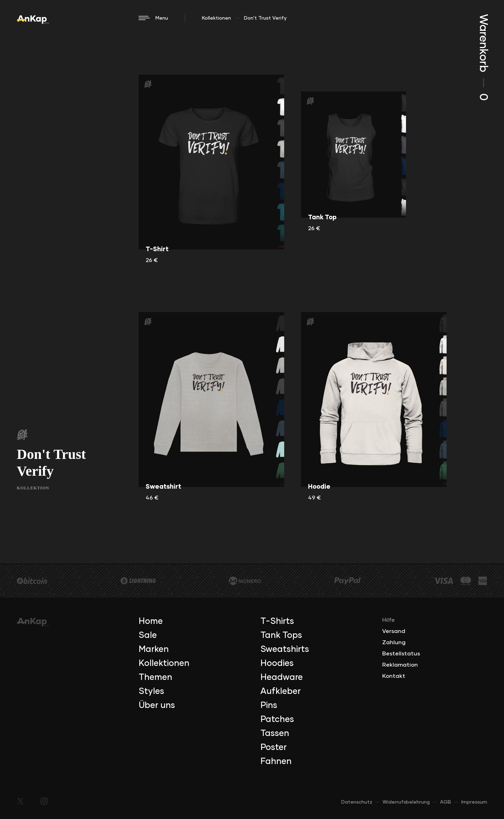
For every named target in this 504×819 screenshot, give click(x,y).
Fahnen (276, 762)
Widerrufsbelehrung (406, 802)
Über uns (157, 706)
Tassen (275, 734)
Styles (151, 691)
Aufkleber (281, 691)
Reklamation (400, 665)
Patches (277, 720)
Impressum (474, 802)
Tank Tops (281, 635)
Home (151, 621)
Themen (155, 677)
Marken (154, 649)
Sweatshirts (285, 649)
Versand (394, 631)
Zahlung (394, 642)
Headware (282, 677)
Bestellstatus (401, 654)
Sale (148, 635)
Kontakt (394, 676)
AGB (446, 802)
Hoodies (277, 663)
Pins (269, 706)
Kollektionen (216, 18)
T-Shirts (277, 621)
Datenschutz (357, 802)
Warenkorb (483, 57)
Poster (274, 748)
